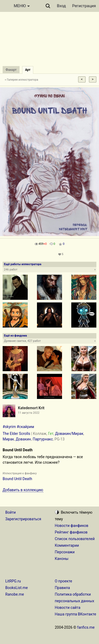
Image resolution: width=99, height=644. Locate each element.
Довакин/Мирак (69, 434)
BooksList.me (16, 588)
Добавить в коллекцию (23, 490)
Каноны (62, 559)
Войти (11, 512)
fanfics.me (86, 627)
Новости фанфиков (72, 526)
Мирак (8, 439)
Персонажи (65, 552)
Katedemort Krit (31, 408)
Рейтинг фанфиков (71, 532)
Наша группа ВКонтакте (76, 614)
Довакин (23, 439)
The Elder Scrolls (16, 434)
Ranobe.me (15, 594)
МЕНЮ (22, 6)
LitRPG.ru (13, 581)
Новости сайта (68, 608)
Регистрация (84, 6)
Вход (62, 6)
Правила (62, 588)
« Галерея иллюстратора (22, 80)
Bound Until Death (17, 479)
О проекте (64, 581)
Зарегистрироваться (23, 519)
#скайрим (25, 427)
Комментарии (67, 545)
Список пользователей (75, 539)
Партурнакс (43, 439)
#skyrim (9, 427)
